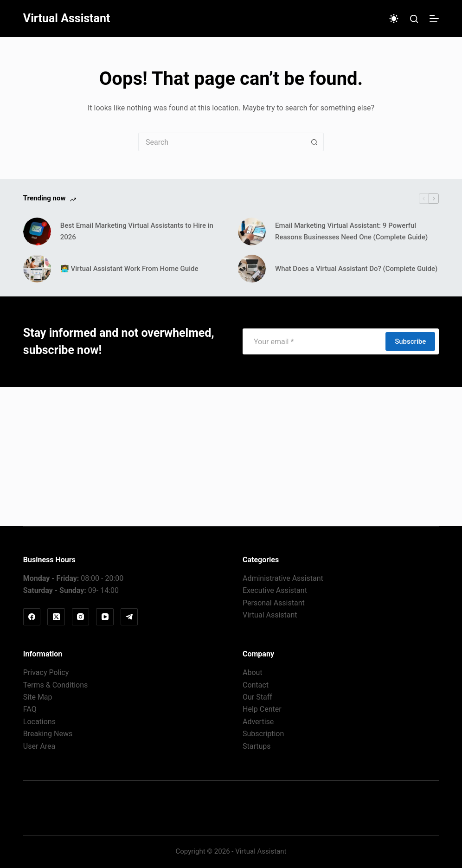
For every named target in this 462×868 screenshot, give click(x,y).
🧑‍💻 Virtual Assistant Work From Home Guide (129, 269)
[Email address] (314, 341)
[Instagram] (81, 617)
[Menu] (434, 19)
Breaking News (48, 734)
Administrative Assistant (283, 578)
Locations (39, 722)
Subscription (263, 734)
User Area (39, 746)
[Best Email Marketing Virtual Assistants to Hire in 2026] (37, 231)
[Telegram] (129, 617)
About (253, 672)
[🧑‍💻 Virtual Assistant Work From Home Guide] (37, 269)
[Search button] (314, 142)
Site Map (38, 697)
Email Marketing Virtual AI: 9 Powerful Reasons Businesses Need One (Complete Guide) (351, 231)
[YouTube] (105, 617)
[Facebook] (32, 617)
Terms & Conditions (56, 685)
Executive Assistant (275, 590)
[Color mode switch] (394, 19)
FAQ (30, 709)
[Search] (414, 19)
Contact (256, 685)
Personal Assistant (274, 603)
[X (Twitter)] (56, 617)
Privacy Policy (46, 672)
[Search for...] (222, 142)
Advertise (258, 722)
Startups (257, 746)
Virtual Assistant (67, 18)
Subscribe (410, 341)
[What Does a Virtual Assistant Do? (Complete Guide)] (252, 269)
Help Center (262, 709)
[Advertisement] (231, 457)
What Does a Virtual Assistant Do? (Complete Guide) (356, 269)
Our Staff (257, 697)
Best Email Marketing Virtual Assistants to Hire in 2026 (137, 231)
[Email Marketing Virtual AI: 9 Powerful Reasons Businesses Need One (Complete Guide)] (252, 231)
